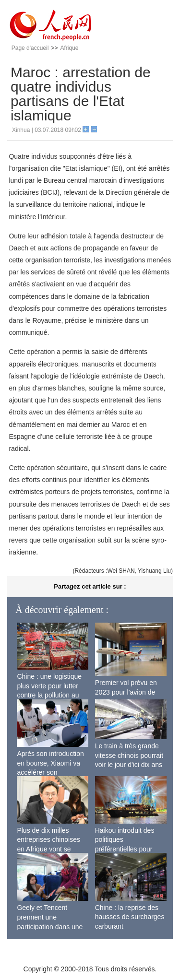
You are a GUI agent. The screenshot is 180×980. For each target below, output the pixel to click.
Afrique (69, 48)
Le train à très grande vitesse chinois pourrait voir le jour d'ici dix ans (129, 755)
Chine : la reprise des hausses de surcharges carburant (130, 917)
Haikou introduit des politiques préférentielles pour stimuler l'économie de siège (128, 849)
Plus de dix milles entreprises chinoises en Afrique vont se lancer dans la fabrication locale (48, 849)
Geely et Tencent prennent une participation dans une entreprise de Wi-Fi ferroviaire (50, 926)
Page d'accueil (30, 48)
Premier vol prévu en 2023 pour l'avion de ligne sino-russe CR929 (130, 692)
